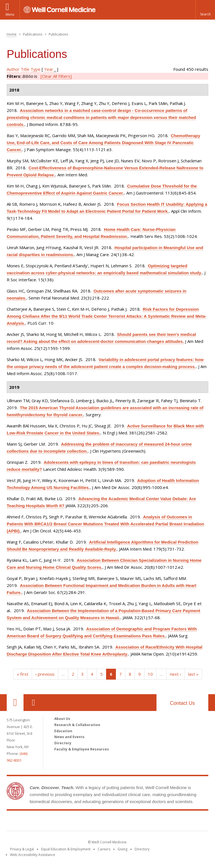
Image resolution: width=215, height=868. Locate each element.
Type (36, 69)
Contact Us (182, 703)
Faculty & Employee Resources (82, 749)
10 (150, 674)
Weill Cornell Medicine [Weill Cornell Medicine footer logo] (107, 822)
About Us (62, 719)
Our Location (15, 703)
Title (25, 69)
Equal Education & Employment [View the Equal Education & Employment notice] (66, 849)
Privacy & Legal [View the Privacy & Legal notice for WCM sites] (22, 849)
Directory (63, 743)
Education (63, 731)
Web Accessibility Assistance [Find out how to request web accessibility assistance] (33, 855)
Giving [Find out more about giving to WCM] (122, 849)
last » (193, 674)
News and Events (69, 737)
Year (49, 69)
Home (12, 34)
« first (23, 674)
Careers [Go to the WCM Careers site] (104, 849)
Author (13, 69)
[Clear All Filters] (56, 76)
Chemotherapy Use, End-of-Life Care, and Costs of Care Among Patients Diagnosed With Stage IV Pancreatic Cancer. (103, 143)
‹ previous (45, 674)
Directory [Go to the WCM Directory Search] (142, 849)
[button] (205, 10)
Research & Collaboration (77, 725)
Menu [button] (10, 14)
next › (176, 674)
